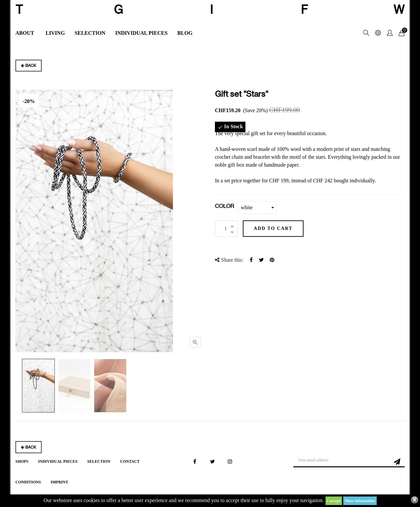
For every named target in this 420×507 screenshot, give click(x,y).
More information (360, 501)
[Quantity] (226, 229)
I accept (334, 501)
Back (29, 65)
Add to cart (276, 228)
